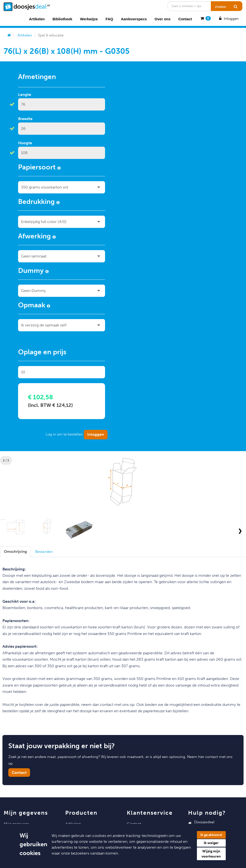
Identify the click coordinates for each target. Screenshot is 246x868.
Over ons (163, 19)
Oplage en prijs (42, 353)
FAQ (109, 19)
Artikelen (37, 19)
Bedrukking (39, 202)
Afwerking (37, 237)
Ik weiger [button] (211, 843)
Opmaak (34, 306)
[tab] (15, 552)
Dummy (33, 271)
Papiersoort (39, 168)
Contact (185, 19)
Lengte (25, 95)
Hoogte (25, 143)
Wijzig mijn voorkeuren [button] (211, 854)
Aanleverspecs (134, 19)
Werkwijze (89, 19)
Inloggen (228, 19)
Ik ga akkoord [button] (211, 835)
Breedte (25, 119)
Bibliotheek (62, 19)
